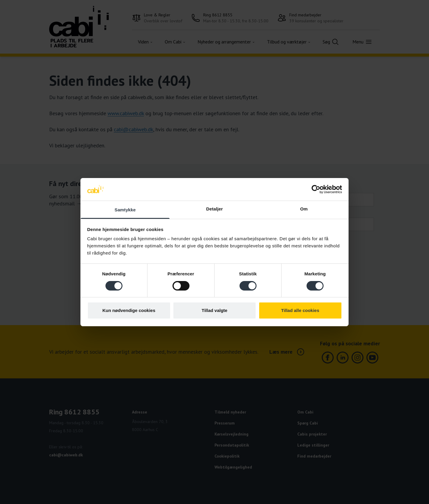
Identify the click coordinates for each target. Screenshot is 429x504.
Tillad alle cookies (300, 310)
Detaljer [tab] (214, 209)
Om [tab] (304, 209)
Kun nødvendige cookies (129, 310)
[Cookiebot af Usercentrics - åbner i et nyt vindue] (316, 189)
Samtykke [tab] (125, 210)
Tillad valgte (214, 310)
